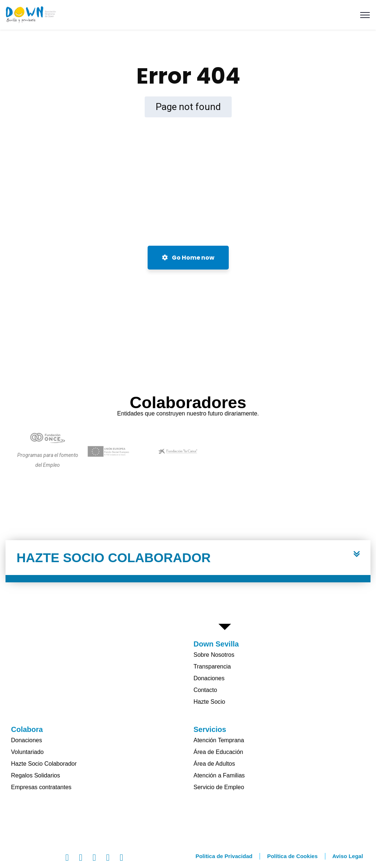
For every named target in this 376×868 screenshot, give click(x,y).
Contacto (205, 690)
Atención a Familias (219, 775)
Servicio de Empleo (219, 787)
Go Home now (188, 258)
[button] (188, 561)
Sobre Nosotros (214, 655)
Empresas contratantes (41, 787)
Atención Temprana (219, 740)
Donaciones (209, 678)
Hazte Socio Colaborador (44, 764)
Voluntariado (27, 752)
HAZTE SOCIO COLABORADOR (114, 558)
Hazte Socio (209, 702)
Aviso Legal (348, 856)
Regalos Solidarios (35, 775)
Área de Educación (218, 752)
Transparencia (212, 666)
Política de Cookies (292, 856)
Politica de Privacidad (224, 856)
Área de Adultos (214, 764)
